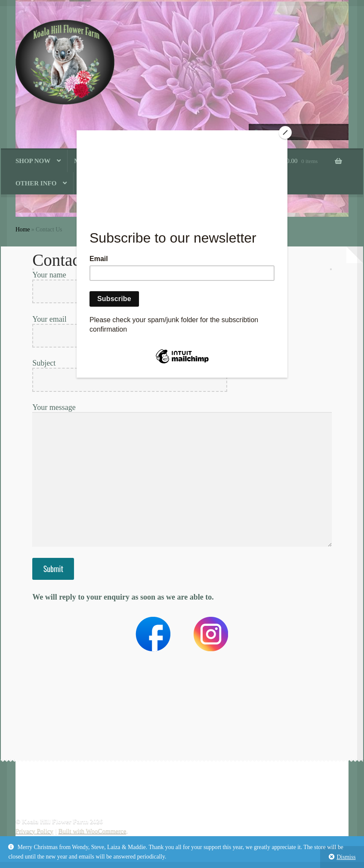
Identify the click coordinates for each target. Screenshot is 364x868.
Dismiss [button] (346, 857)
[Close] (285, 132)
